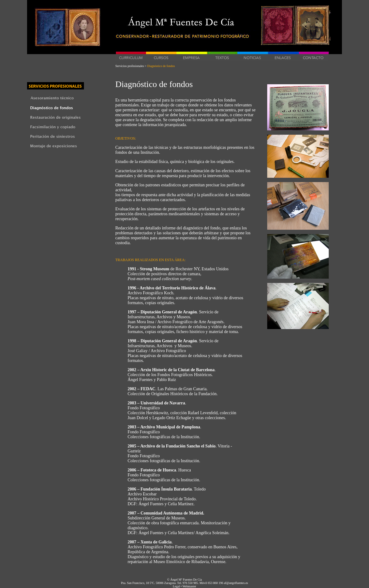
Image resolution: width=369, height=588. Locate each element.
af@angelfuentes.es (236, 583)
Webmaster (189, 586)
